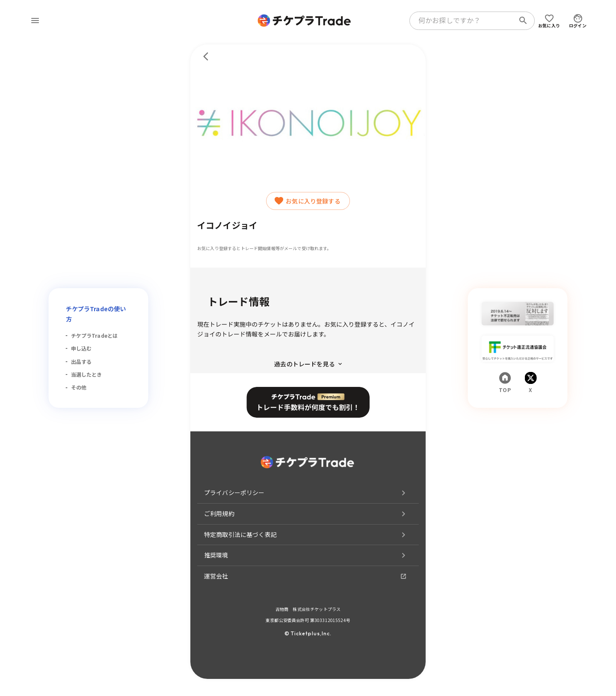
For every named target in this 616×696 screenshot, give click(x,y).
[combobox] (464, 21)
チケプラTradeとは (95, 335)
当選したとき (87, 374)
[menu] (35, 21)
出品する (81, 361)
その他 (79, 387)
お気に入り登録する (308, 201)
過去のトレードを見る (308, 364)
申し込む (81, 348)
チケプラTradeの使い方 (96, 314)
